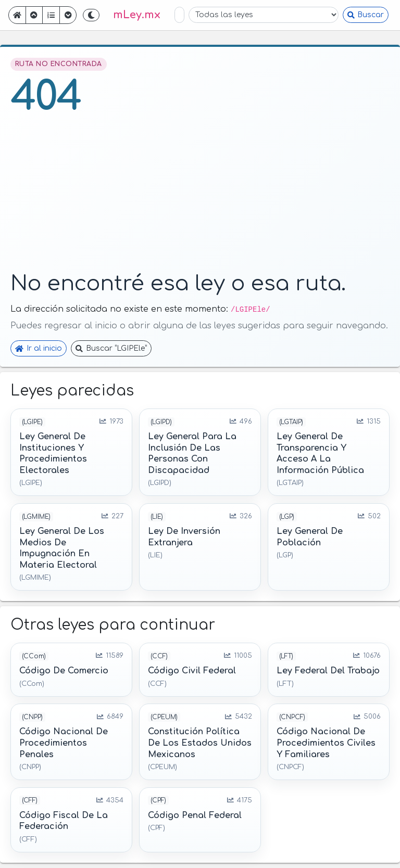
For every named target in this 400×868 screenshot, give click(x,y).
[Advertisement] (200, 196)
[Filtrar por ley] (264, 15)
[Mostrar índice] (51, 15)
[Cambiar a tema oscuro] (91, 15)
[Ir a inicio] (17, 15)
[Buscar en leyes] (179, 15)
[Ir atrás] (34, 15)
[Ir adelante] (68, 15)
